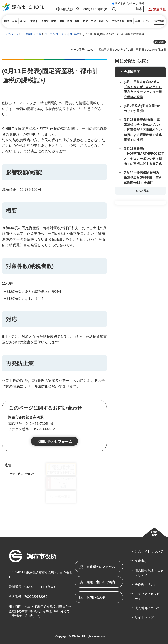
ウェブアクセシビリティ (149, 596)
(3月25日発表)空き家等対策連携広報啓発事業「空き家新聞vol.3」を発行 (143, 177)
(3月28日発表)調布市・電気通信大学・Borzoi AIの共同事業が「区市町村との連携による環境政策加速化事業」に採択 (143, 130)
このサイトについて (149, 551)
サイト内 (120, 4)
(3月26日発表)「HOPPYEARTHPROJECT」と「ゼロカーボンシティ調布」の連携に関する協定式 (145, 156)
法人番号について (147, 608)
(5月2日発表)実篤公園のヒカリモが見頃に (142, 108)
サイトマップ (144, 618)
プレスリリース (54, 34)
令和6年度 (73, 34)
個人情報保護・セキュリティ (149, 573)
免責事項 (141, 561)
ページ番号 (137, 4)
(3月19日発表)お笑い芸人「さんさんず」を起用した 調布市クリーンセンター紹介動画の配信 (143, 89)
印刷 (161, 42)
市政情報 (27, 34)
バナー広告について (22, 474)
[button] (65, 10)
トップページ (10, 34)
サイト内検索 (114, 9)
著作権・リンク (146, 584)
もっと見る (142, 191)
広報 (39, 34)
